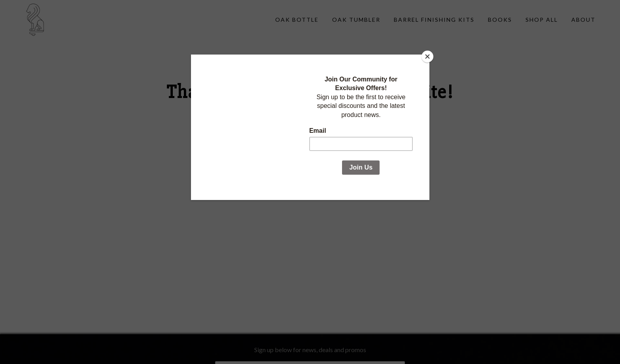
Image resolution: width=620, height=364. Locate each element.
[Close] (427, 57)
